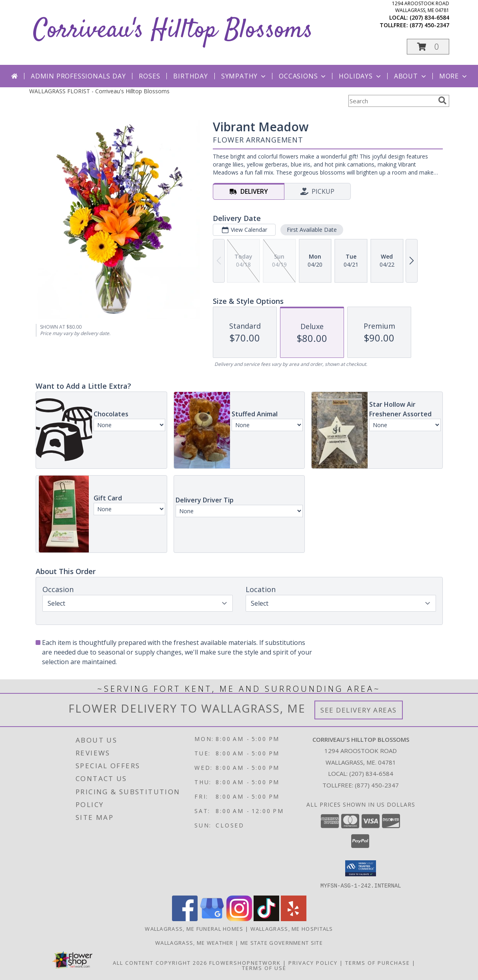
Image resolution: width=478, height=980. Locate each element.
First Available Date (311, 230)
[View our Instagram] (239, 919)
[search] (442, 100)
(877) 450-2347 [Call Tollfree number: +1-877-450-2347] (377, 785)
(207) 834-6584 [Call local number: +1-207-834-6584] (429, 17)
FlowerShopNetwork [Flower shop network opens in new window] (245, 962)
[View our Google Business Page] (212, 919)
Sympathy (244, 76)
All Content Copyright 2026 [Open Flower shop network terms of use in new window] (160, 962)
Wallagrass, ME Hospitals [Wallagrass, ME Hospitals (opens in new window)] (292, 928)
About (411, 76)
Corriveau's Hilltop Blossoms (173, 31)
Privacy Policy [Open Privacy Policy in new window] (313, 962)
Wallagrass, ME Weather (194, 942)
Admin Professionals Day (78, 76)
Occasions (303, 76)
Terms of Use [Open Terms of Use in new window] (264, 968)
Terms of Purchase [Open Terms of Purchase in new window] (378, 962)
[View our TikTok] (266, 919)
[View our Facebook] (185, 919)
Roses (149, 76)
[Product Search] (392, 101)
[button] (428, 47)
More (454, 76)
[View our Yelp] (294, 919)
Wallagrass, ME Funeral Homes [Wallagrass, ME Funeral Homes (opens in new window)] (194, 928)
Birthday (190, 76)
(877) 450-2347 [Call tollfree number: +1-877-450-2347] (429, 25)
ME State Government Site (282, 942)
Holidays (360, 76)
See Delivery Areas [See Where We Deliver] (359, 710)
